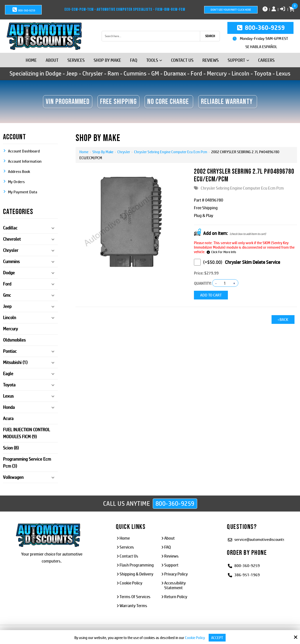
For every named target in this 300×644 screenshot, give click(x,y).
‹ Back (283, 320)
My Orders (16, 182)
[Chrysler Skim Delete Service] (197, 262)
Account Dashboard (24, 151)
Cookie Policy (195, 638)
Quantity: (203, 283)
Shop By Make (103, 152)
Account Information (25, 161)
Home (84, 152)
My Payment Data (23, 192)
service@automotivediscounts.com (263, 539)
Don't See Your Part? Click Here (231, 10)
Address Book (19, 172)
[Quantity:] (225, 283)
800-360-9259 (23, 10)
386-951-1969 (247, 575)
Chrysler (124, 152)
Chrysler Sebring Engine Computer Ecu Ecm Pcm (171, 152)
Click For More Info (224, 252)
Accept (217, 638)
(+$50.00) (208, 262)
